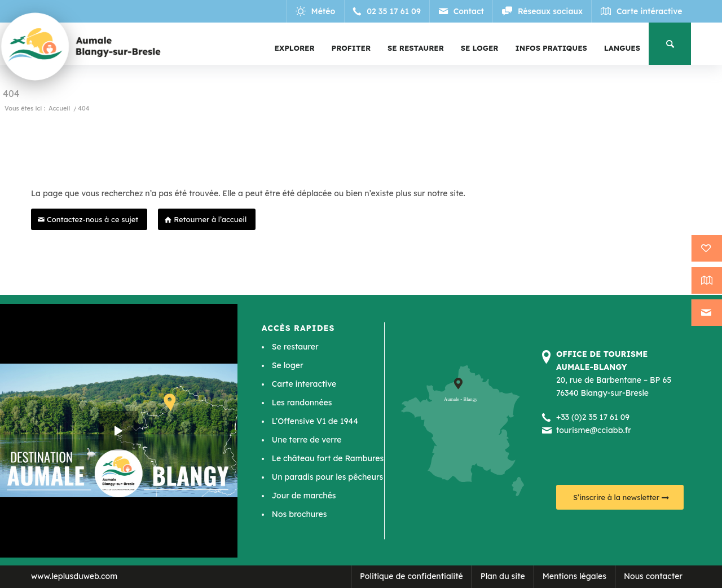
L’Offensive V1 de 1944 (315, 421)
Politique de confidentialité (411, 576)
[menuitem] (295, 48)
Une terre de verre (307, 440)
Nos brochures (300, 514)
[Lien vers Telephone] (389, 11)
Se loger (288, 365)
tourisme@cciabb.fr (594, 430)
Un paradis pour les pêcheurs (327, 477)
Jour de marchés (304, 496)
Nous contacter (653, 576)
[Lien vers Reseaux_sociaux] (543, 11)
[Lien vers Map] (642, 11)
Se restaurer (295, 347)
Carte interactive (304, 384)
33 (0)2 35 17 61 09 (595, 417)
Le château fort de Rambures (328, 458)
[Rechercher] (670, 44)
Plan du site (503, 576)
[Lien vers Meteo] (318, 11)
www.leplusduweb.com (74, 576)
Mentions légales (574, 576)
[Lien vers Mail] (462, 11)
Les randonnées (302, 403)
